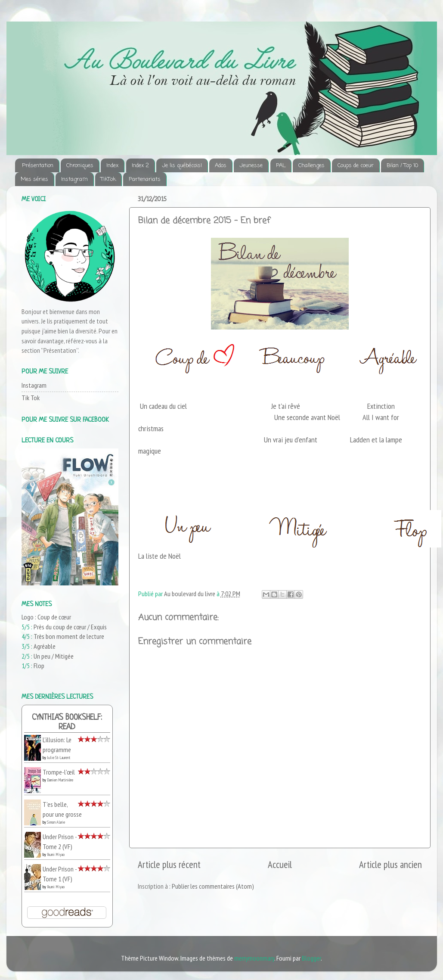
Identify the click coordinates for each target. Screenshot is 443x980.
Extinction (381, 406)
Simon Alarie (56, 822)
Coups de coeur (356, 166)
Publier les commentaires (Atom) (213, 886)
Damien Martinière (60, 780)
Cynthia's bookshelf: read (67, 723)
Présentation (38, 166)
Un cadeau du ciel (163, 406)
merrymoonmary (254, 958)
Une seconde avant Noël (307, 417)
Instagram (74, 179)
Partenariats (145, 179)
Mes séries (34, 179)
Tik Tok (31, 398)
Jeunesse (251, 166)
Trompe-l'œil (59, 772)
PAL (281, 166)
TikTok (108, 179)
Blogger (311, 958)
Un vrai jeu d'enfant (291, 440)
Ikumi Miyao (56, 854)
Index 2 (140, 166)
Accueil (280, 864)
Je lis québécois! (182, 166)
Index (112, 166)
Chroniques (80, 166)
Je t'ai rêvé (287, 406)
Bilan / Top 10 (402, 166)
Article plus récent (169, 864)
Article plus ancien (390, 864)
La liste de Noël (160, 556)
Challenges (311, 166)
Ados (221, 166)
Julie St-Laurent (59, 758)
